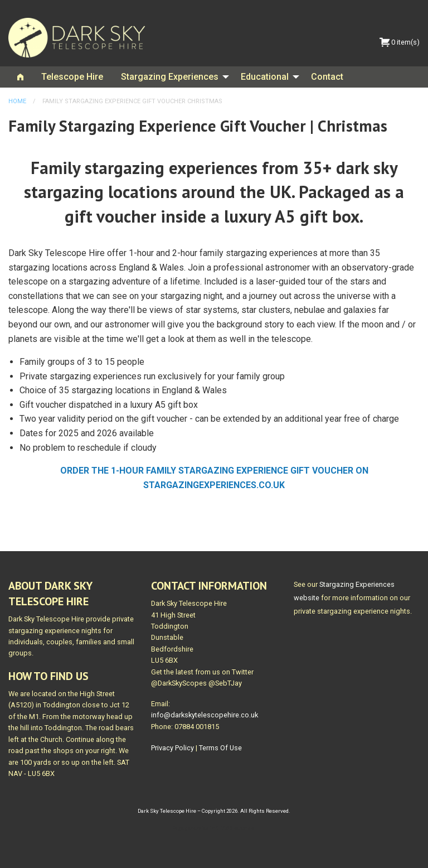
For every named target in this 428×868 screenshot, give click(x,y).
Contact (327, 77)
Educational (265, 77)
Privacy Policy (172, 748)
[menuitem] (20, 77)
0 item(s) (400, 42)
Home (17, 101)
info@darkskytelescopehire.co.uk (205, 715)
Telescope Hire (72, 77)
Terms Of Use (220, 748)
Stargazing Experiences (170, 77)
